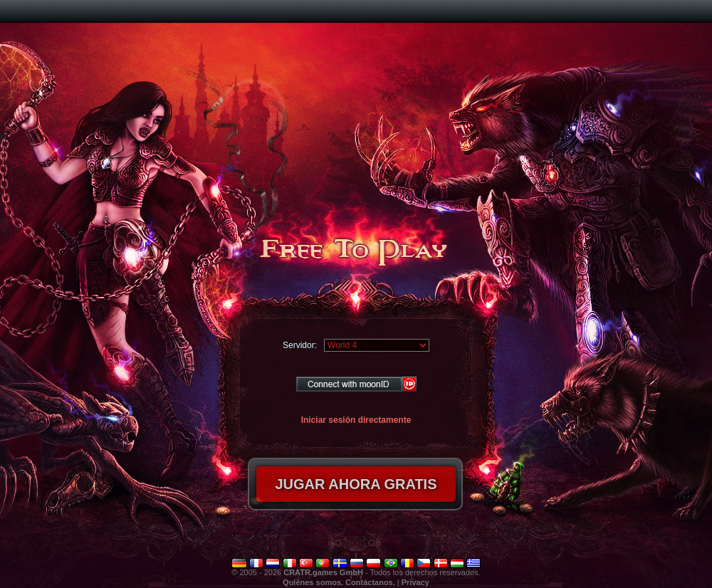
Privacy (415, 582)
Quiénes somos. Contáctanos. (339, 582)
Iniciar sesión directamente (356, 420)
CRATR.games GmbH (323, 572)
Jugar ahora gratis (356, 484)
